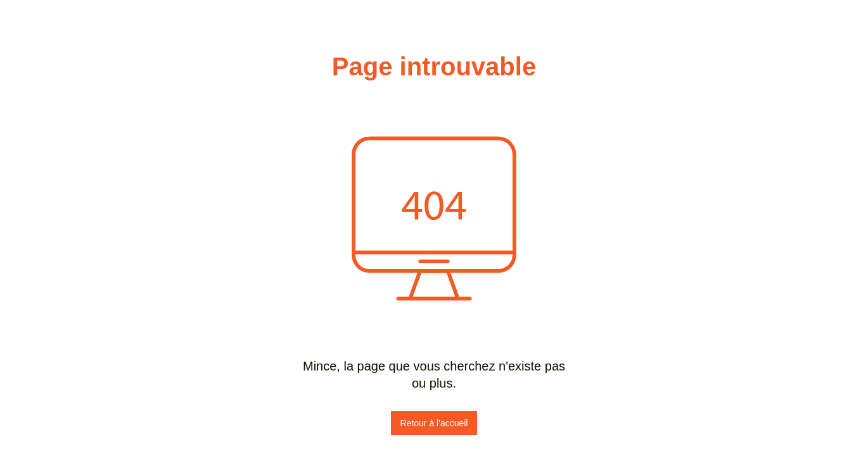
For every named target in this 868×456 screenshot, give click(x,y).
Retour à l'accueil (434, 423)
